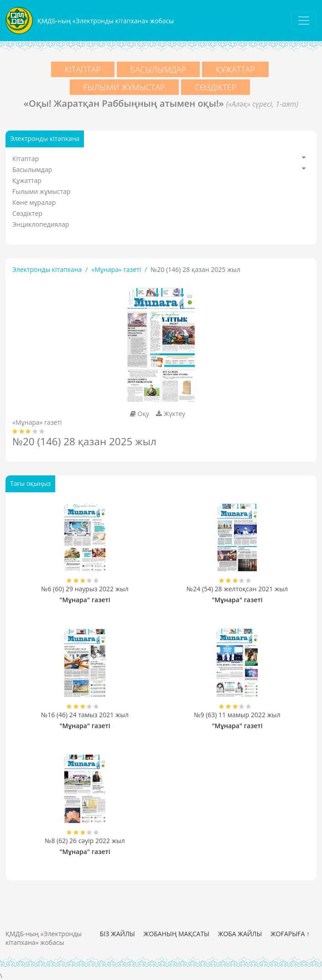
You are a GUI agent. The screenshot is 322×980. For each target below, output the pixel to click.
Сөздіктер (216, 87)
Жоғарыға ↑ (290, 934)
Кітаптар (83, 69)
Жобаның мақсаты (177, 934)
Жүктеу (171, 414)
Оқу (140, 414)
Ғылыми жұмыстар (124, 87)
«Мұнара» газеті (117, 269)
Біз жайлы (117, 934)
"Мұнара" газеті (85, 600)
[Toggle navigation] (304, 21)
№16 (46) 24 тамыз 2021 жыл (85, 715)
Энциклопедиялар (41, 224)
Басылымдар (158, 69)
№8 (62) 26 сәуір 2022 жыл (85, 841)
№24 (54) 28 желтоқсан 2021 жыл (237, 589)
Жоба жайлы (240, 934)
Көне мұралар (34, 202)
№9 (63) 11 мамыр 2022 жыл (237, 715)
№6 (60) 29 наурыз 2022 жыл (85, 589)
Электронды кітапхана (47, 269)
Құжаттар (235, 69)
